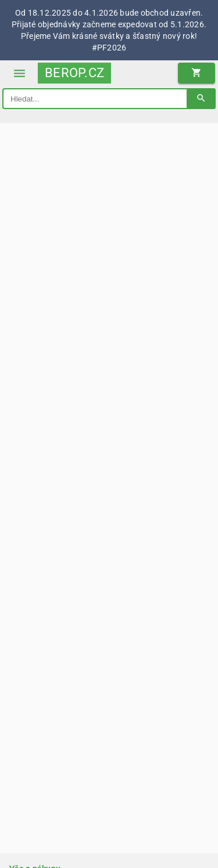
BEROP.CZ (74, 73)
